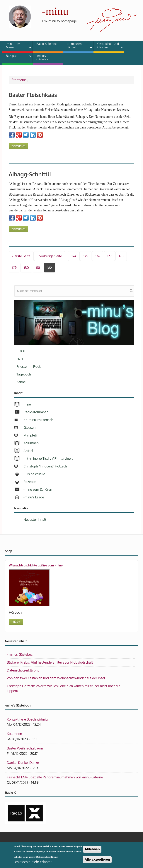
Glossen (29, 427)
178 (121, 256)
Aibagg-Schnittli (30, 174)
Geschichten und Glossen (108, 45)
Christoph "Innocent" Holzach (45, 466)
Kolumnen (31, 443)
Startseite (19, 80)
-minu (55, 11)
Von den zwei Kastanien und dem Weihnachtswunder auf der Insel (56, 678)
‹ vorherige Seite (50, 256)
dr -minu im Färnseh (77, 45)
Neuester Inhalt (35, 519)
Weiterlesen (20, 145)
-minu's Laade (34, 497)
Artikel (28, 451)
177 (109, 256)
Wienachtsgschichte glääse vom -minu (36, 565)
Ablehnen (92, 850)
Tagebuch (24, 374)
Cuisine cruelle (34, 474)
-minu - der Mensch (16, 45)
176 (98, 256)
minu (27, 404)
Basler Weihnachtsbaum (25, 748)
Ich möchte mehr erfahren (33, 862)
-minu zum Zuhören (38, 489)
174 (74, 256)
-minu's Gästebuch (43, 57)
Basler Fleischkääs (33, 95)
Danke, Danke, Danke (23, 763)
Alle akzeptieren (97, 860)
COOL (21, 351)
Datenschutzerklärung (23, 670)
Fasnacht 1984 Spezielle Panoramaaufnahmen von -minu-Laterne (55, 777)
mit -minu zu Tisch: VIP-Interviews (48, 458)
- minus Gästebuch (21, 654)
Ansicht (16, 622)
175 (86, 256)
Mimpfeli (30, 435)
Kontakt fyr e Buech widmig (27, 719)
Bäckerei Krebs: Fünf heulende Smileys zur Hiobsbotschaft (50, 662)
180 (26, 268)
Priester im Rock (29, 366)
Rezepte (16, 56)
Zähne (21, 382)
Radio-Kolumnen (47, 44)
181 (38, 268)
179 (14, 268)
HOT (20, 359)
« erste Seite (21, 256)
